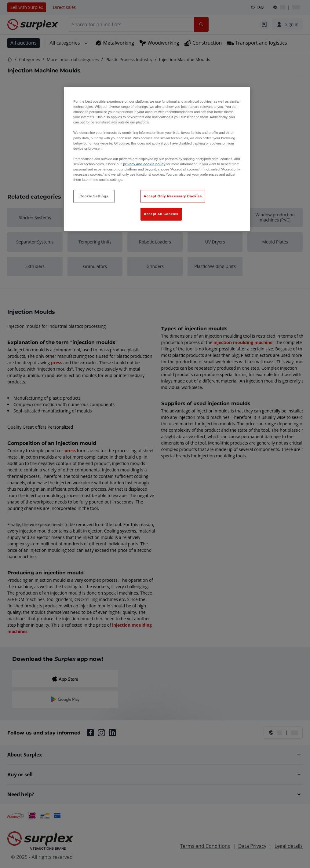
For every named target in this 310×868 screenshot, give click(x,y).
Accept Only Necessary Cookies (173, 196)
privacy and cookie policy (144, 164)
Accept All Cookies (161, 214)
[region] (157, 159)
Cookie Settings (94, 196)
